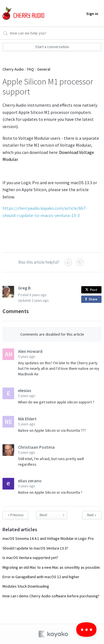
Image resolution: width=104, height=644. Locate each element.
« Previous (16, 515)
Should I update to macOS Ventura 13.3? (35, 548)
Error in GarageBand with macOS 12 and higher (41, 577)
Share (92, 299)
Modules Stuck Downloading (26, 586)
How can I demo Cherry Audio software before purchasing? (51, 596)
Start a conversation (52, 47)
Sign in (92, 14)
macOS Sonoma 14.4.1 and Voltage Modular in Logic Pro (48, 538)
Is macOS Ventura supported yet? (30, 558)
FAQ (31, 69)
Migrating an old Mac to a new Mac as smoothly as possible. (52, 567)
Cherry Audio (13, 69)
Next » (92, 515)
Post (91, 290)
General (44, 69)
